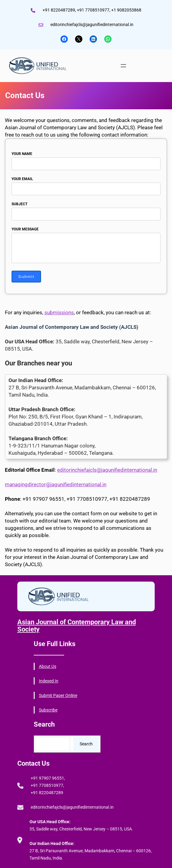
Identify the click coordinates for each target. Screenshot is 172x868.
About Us (48, 666)
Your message (86, 246)
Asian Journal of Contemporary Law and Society (77, 626)
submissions (59, 312)
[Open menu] (123, 66)
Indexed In (49, 681)
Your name (86, 159)
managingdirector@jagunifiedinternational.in (56, 484)
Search (86, 744)
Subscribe (48, 710)
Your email (86, 184)
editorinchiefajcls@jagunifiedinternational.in (107, 470)
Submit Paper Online (58, 695)
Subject (86, 209)
